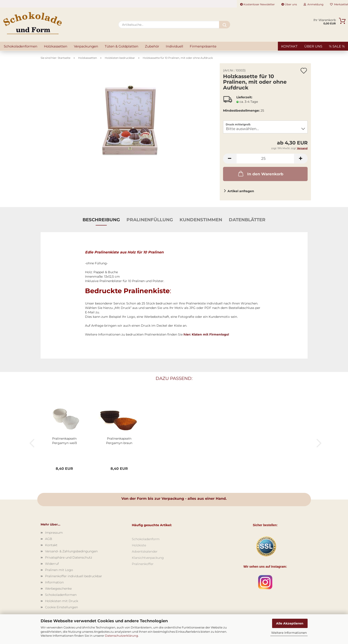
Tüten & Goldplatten (122, 46)
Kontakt (289, 46)
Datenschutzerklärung (122, 636)
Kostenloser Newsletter (257, 4)
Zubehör (152, 46)
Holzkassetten (56, 46)
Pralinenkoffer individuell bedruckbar (74, 576)
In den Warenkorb (260, 174)
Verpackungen (86, 46)
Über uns (289, 4)
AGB (49, 539)
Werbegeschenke (58, 589)
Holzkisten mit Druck (62, 601)
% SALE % (337, 46)
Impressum (54, 533)
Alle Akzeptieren (290, 623)
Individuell (174, 46)
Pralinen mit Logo (59, 570)
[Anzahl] (265, 159)
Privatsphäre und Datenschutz (69, 557)
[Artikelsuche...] (225, 25)
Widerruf (52, 564)
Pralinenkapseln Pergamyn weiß (64, 441)
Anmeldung (313, 4)
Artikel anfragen (241, 191)
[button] (230, 159)
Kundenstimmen (201, 220)
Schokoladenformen (21, 46)
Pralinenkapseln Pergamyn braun (119, 441)
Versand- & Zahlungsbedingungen (71, 551)
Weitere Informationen (289, 633)
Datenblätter (247, 220)
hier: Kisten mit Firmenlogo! (206, 334)
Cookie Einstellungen (61, 607)
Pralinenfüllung (150, 220)
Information (54, 582)
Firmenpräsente (203, 46)
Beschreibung (101, 220)
